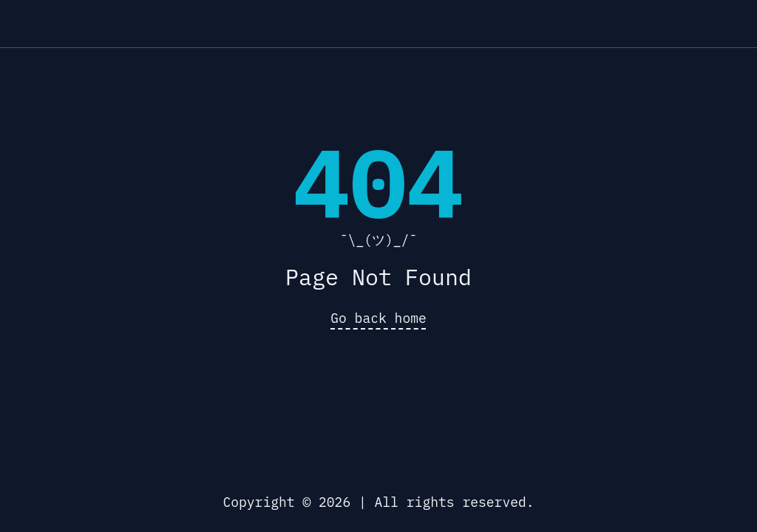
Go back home (378, 318)
